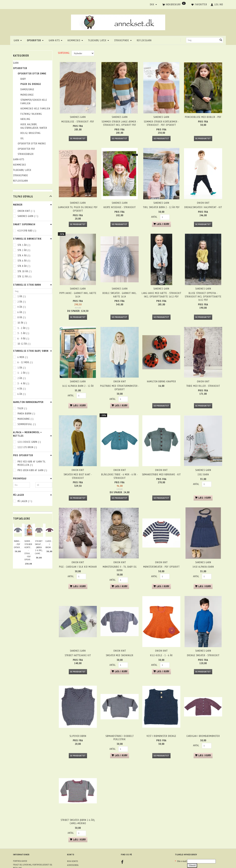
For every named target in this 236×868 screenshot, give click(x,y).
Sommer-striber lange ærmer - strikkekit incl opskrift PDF (120, 121)
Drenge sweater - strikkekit (203, 632)
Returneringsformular (26, 851)
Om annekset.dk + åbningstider (29, 840)
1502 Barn (203, 458)
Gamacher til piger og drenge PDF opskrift (78, 203)
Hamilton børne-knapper (161, 368)
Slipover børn (78, 709)
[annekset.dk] (118, 22)
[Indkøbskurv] (174, 5)
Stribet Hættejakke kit (78, 632)
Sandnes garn (78, 115)
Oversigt (17, 855)
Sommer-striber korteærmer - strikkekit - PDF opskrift (28, 550)
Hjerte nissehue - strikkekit (120, 201)
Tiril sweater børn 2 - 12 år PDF (161, 201)
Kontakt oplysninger (24, 843)
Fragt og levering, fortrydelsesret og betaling (33, 834)
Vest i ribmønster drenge (161, 709)
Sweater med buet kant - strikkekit (78, 460)
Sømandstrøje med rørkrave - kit (161, 458)
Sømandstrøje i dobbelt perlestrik (120, 711)
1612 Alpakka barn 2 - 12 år (78, 373)
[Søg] (221, 40)
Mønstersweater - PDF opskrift (18, 544)
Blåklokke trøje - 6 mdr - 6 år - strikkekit (120, 460)
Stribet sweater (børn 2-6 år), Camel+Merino (39, 547)
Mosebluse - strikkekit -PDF (78, 119)
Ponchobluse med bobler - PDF (203, 115)
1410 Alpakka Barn (203, 547)
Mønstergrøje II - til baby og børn (120, 548)
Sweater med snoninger (120, 632)
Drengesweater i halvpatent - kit (203, 201)
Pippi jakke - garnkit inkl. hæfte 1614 (78, 285)
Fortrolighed (20, 829)
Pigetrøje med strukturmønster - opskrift (120, 375)
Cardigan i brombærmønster (50, 544)
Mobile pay (18, 859)
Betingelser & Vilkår (24, 847)
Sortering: (64, 53)
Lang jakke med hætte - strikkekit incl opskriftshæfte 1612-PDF (161, 285)
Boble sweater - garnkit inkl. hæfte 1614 (120, 285)
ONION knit (203, 197)
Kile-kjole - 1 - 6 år (161, 632)
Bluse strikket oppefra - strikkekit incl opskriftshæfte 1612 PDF (203, 287)
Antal (155, 211)
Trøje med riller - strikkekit (203, 373)
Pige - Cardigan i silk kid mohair (78, 547)
